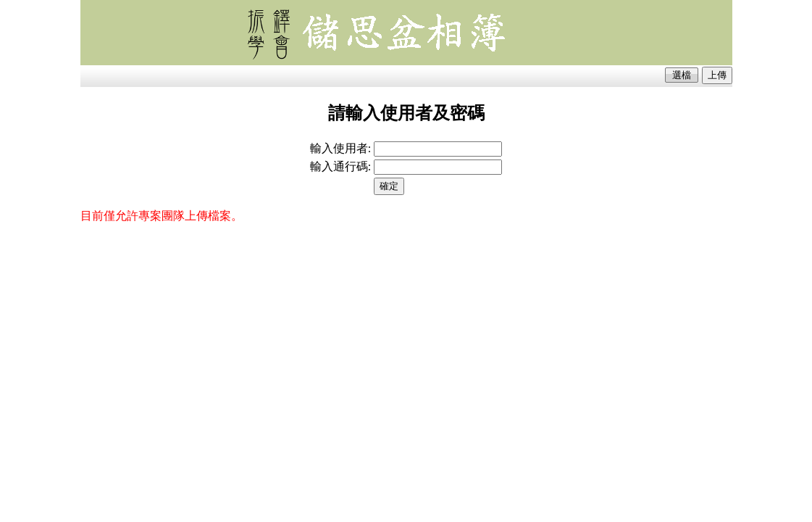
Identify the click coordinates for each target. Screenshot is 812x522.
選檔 (682, 75)
